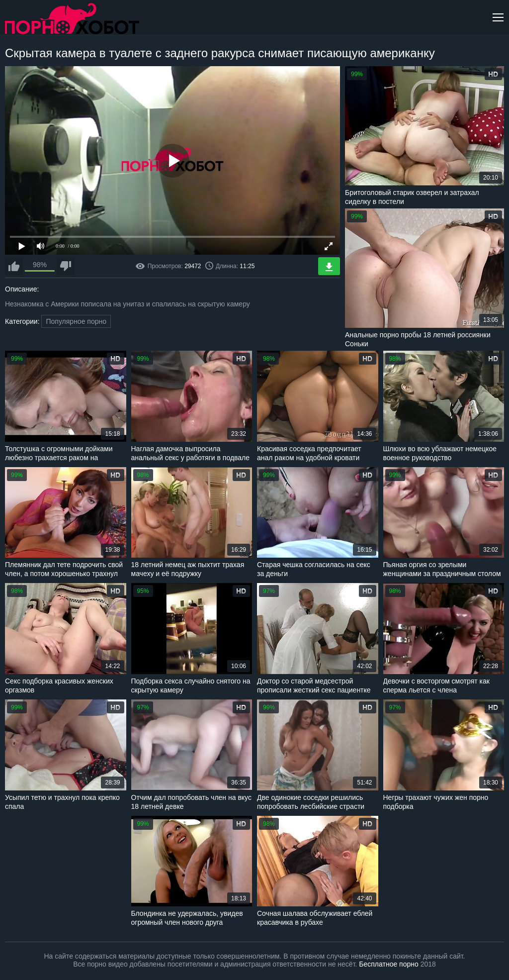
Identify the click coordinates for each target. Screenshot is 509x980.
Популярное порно (76, 321)
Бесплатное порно (388, 964)
